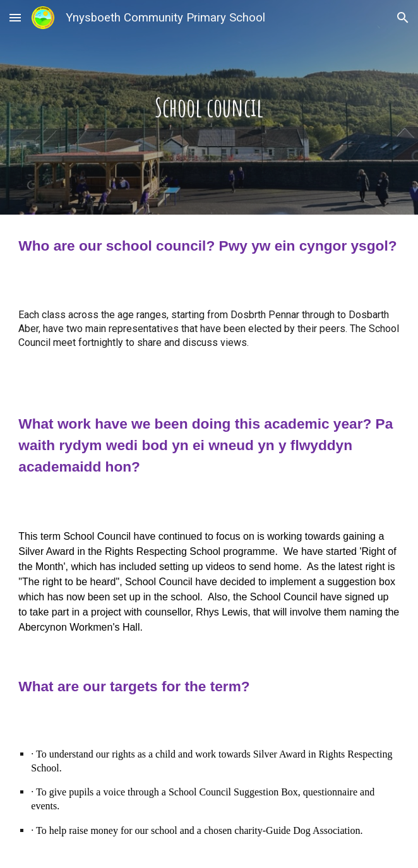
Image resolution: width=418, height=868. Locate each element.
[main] (209, 107)
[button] (15, 17)
